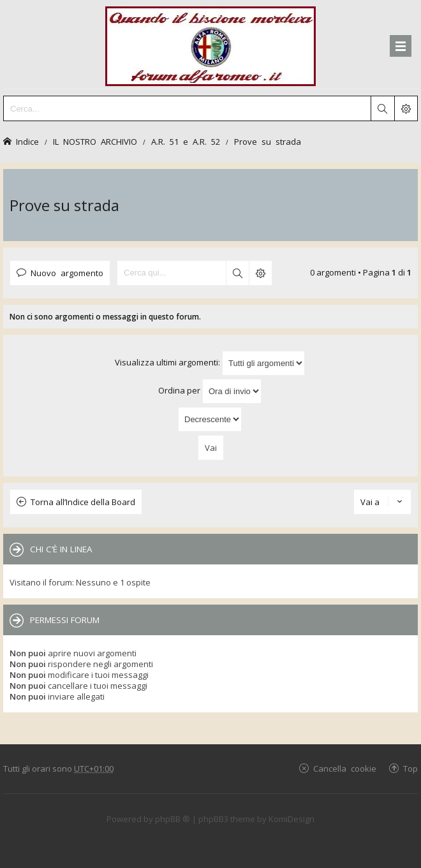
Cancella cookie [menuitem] (345, 768)
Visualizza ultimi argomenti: (210, 363)
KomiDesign (292, 819)
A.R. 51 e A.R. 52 (186, 141)
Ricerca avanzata (260, 273)
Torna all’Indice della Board (83, 502)
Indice (27, 141)
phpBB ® (173, 819)
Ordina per (210, 391)
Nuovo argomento (67, 273)
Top (410, 768)
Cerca (237, 273)
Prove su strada (268, 141)
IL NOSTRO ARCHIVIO (95, 141)
